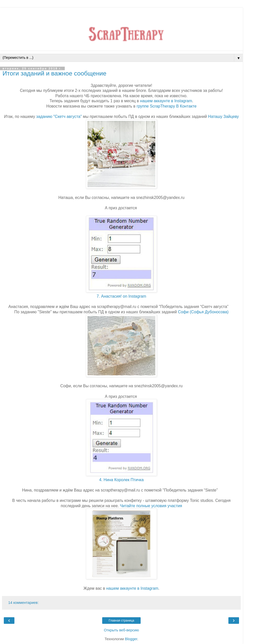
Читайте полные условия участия (151, 506)
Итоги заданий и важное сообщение (55, 73)
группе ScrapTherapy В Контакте (167, 106)
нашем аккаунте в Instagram (166, 101)
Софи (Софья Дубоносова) (203, 312)
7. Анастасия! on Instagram (121, 296)
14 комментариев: (23, 603)
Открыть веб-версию (121, 630)
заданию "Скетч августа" (59, 117)
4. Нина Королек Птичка (121, 480)
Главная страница (122, 621)
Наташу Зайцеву (224, 117)
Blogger (131, 639)
